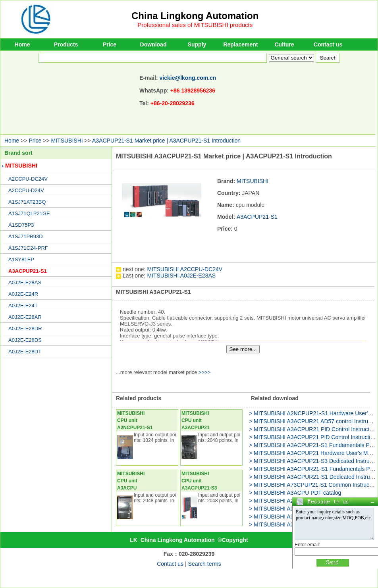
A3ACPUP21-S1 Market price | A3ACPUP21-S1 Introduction (166, 141)
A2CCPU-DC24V (28, 179)
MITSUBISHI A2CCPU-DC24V (185, 269)
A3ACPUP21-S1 (28, 271)
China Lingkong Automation (195, 16)
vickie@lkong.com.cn (188, 78)
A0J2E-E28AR (25, 317)
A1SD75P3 (21, 225)
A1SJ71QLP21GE (29, 213)
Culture (284, 44)
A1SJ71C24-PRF (28, 248)
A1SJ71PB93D (26, 236)
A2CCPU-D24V (26, 190)
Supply (197, 44)
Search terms (205, 564)
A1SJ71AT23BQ (27, 202)
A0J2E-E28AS (25, 282)
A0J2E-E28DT (25, 352)
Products (66, 44)
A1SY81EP (21, 259)
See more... (243, 349)
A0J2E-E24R (23, 294)
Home (22, 44)
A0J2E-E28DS (25, 340)
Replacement (240, 44)
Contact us (328, 44)
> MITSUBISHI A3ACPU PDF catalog (295, 493)
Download (153, 44)
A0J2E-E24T (23, 306)
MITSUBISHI (67, 141)
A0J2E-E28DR (25, 329)
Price (110, 44)
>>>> (204, 372)
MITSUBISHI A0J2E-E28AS (181, 276)
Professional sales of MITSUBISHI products (195, 25)
